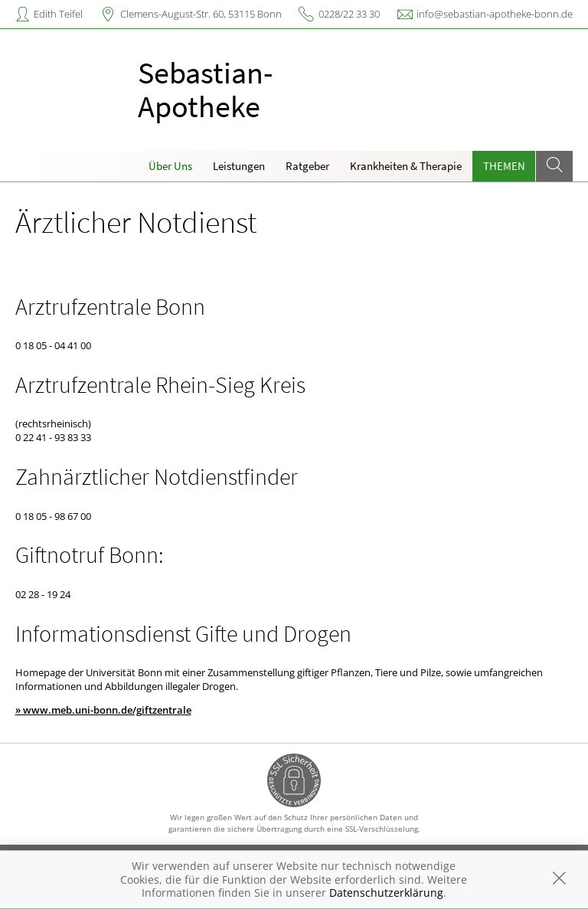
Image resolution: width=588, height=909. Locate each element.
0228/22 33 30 (349, 14)
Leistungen (239, 166)
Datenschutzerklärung (386, 893)
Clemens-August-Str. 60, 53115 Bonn (201, 14)
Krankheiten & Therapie (406, 166)
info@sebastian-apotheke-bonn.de (495, 14)
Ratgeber (307, 166)
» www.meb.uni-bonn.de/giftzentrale (103, 710)
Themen (504, 166)
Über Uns (170, 166)
